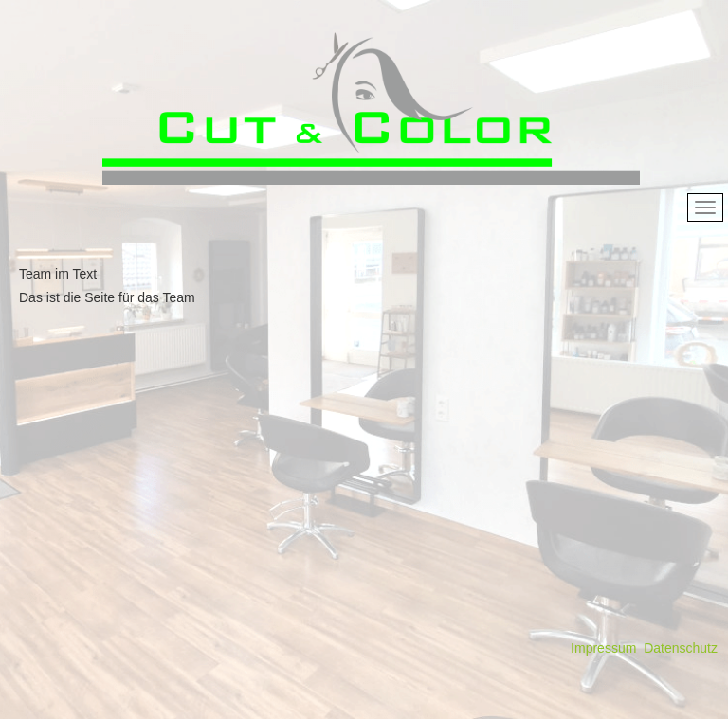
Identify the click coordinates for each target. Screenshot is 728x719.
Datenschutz (681, 648)
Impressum (603, 648)
